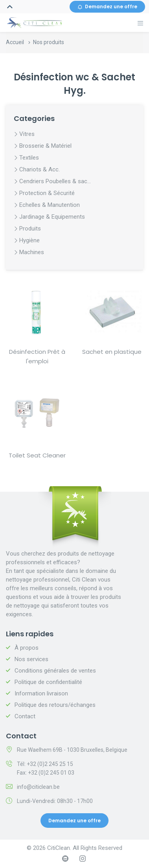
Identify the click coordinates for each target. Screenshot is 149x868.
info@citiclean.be (38, 787)
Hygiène (29, 240)
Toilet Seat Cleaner (37, 455)
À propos (27, 648)
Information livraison (41, 693)
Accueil (15, 42)
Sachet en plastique (112, 352)
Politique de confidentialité (48, 682)
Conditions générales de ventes (55, 671)
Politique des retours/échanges (55, 705)
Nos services (31, 659)
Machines (32, 252)
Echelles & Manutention (50, 205)
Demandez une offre (107, 7)
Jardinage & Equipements (52, 217)
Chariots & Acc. (40, 169)
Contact (25, 716)
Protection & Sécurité (47, 193)
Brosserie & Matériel (45, 146)
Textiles (29, 158)
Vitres (27, 134)
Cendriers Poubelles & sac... (55, 181)
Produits (30, 229)
